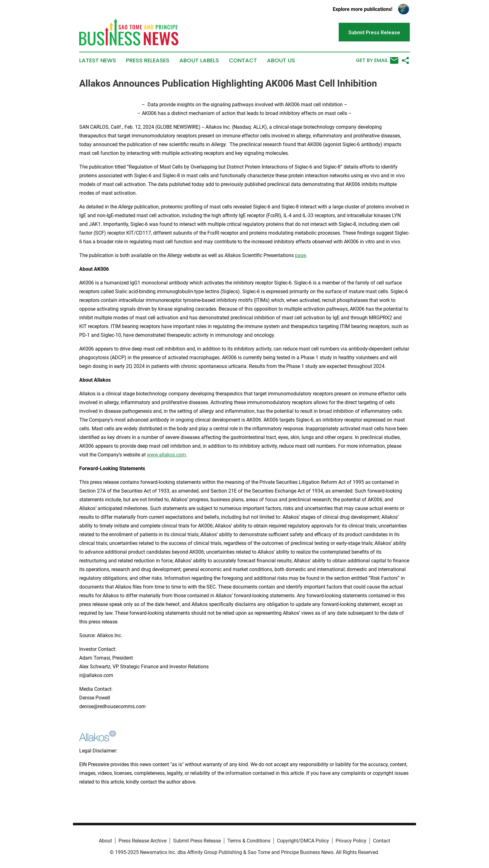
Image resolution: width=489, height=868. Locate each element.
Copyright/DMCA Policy (303, 841)
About (105, 841)
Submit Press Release (197, 841)
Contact (243, 60)
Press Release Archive (143, 841)
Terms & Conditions (249, 841)
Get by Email (377, 60)
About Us (281, 60)
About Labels (199, 60)
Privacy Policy (351, 841)
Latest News (98, 60)
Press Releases (148, 60)
